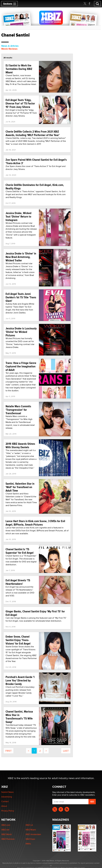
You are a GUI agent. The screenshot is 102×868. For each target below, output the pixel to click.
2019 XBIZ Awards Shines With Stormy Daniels (20, 445)
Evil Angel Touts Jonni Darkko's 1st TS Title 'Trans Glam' (21, 297)
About (4, 806)
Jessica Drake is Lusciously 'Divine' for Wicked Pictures (21, 332)
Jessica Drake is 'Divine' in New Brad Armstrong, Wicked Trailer (21, 257)
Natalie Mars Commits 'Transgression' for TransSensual (18, 410)
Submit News (7, 792)
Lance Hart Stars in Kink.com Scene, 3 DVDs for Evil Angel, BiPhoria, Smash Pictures (35, 523)
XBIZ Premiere (8, 839)
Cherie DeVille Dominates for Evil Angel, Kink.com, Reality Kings (35, 187)
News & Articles (10, 46)
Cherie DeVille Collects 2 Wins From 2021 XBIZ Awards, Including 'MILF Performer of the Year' (33, 133)
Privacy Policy (8, 811)
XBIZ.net (5, 830)
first (8, 751)
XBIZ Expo (30, 839)
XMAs (28, 844)
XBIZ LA (29, 825)
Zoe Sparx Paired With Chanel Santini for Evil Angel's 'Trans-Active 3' (36, 161)
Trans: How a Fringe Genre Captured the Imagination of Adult (21, 366)
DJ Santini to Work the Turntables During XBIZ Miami (19, 69)
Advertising (7, 797)
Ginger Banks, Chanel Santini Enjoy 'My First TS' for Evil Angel (35, 613)
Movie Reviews (9, 49)
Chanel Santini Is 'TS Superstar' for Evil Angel (20, 551)
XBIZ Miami (31, 830)
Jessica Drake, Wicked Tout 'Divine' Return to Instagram (18, 216)
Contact (5, 801)
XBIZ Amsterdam (33, 834)
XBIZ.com (6, 825)
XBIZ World (6, 834)
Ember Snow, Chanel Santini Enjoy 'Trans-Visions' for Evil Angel (18, 640)
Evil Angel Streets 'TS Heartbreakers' (18, 582)
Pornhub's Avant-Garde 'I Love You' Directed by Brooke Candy (20, 680)
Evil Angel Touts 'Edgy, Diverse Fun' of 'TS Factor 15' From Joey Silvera (20, 103)
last (66, 751)
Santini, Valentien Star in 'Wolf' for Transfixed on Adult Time (20, 487)
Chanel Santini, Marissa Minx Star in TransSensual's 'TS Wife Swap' (19, 717)
